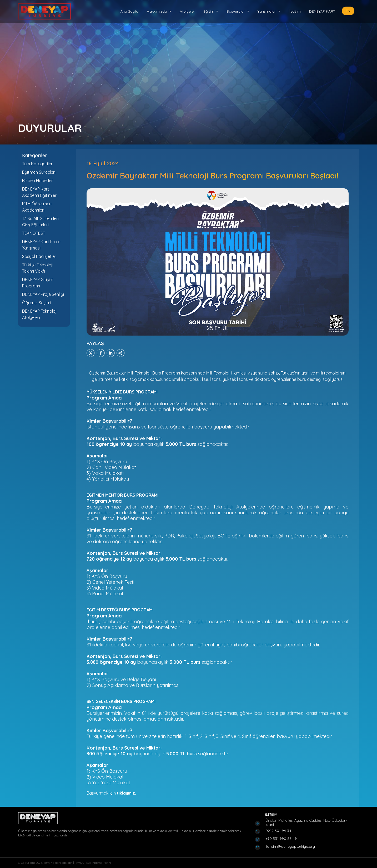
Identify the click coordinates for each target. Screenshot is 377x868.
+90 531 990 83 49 (281, 839)
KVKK (80, 863)
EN (348, 11)
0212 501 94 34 (278, 831)
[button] (159, 11)
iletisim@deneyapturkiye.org (290, 846)
